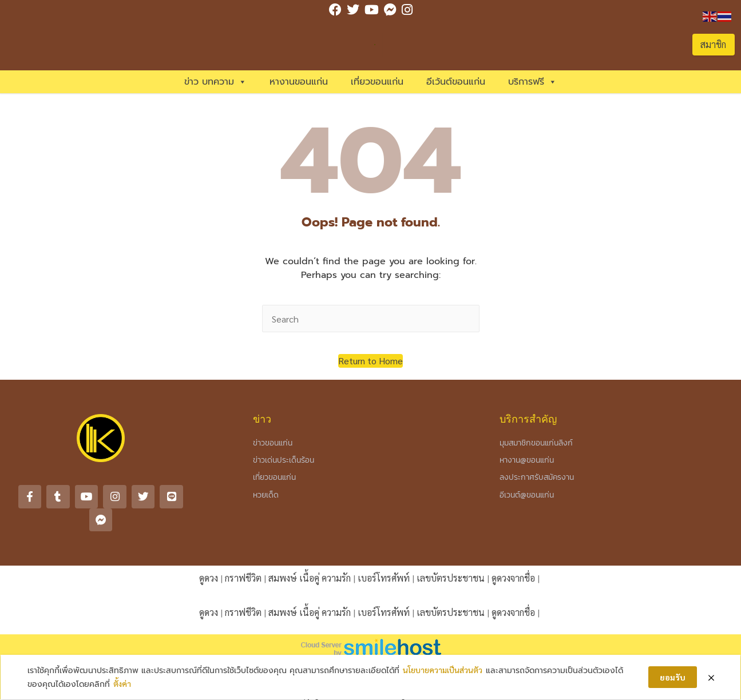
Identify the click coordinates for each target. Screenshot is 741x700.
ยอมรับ (673, 677)
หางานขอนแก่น (299, 82)
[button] (370, 361)
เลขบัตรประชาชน (451, 554)
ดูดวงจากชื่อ (513, 554)
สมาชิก (713, 44)
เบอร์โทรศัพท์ (384, 554)
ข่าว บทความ (215, 82)
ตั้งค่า (122, 684)
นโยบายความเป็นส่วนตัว (443, 670)
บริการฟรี (532, 82)
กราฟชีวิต (243, 554)
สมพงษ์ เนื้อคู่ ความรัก (310, 554)
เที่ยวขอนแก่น (377, 82)
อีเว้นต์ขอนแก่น (456, 82)
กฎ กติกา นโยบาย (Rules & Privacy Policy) (370, 653)
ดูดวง (209, 554)
